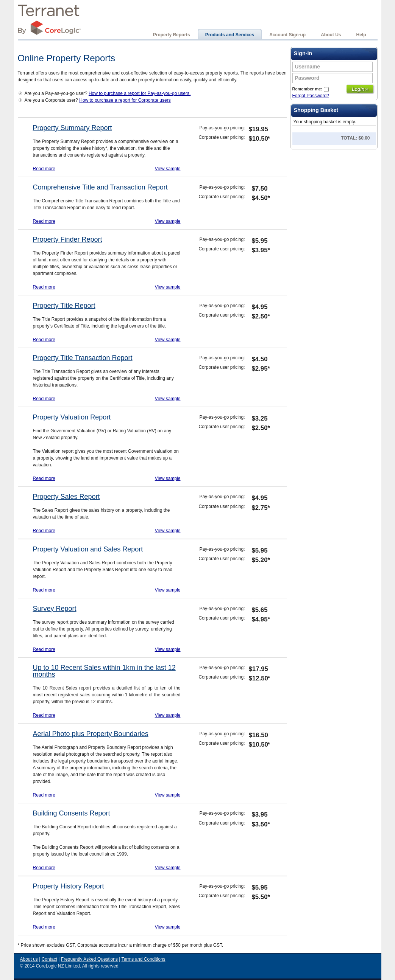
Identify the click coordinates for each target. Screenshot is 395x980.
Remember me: (311, 89)
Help (361, 35)
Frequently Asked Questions (89, 959)
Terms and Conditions (144, 959)
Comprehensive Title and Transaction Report (100, 187)
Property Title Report (64, 306)
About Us (331, 35)
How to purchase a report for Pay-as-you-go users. (140, 93)
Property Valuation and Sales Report (88, 549)
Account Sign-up (287, 35)
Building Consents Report (72, 813)
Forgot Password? (311, 96)
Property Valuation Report (72, 417)
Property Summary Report (73, 128)
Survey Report (55, 609)
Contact (49, 959)
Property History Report (69, 886)
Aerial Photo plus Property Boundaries (91, 734)
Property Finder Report (68, 239)
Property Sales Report (66, 497)
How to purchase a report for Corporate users (125, 100)
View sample (168, 169)
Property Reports (172, 35)
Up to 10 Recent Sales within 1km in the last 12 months (104, 671)
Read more (44, 169)
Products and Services (230, 35)
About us (29, 959)
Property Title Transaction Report (83, 358)
